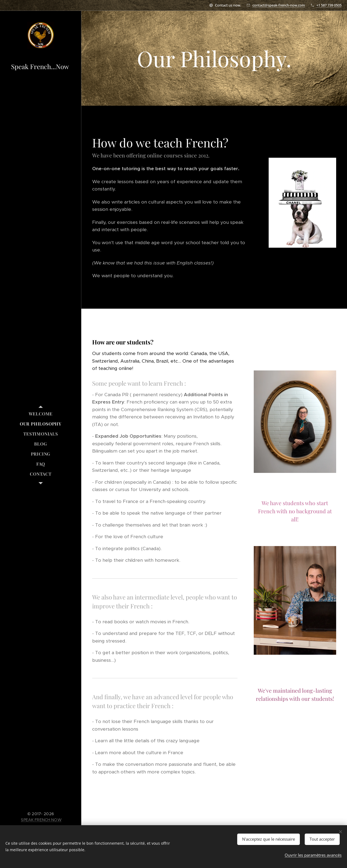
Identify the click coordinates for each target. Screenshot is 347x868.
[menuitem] (41, 414)
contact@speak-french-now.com (279, 5)
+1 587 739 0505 (329, 5)
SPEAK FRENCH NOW (41, 820)
